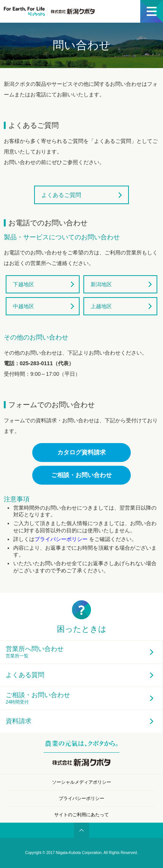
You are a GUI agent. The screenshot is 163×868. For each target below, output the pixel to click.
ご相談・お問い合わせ (81, 475)
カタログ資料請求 (81, 452)
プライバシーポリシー (62, 539)
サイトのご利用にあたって (81, 815)
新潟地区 (101, 284)
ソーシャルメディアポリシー (81, 782)
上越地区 (101, 306)
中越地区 (24, 306)
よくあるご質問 (61, 195)
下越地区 (24, 284)
